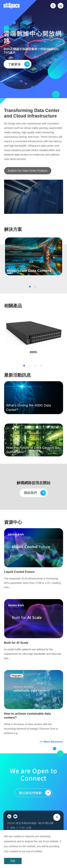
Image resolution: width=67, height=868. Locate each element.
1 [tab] (30, 291)
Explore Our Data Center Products (28, 171)
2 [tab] (35, 291)
